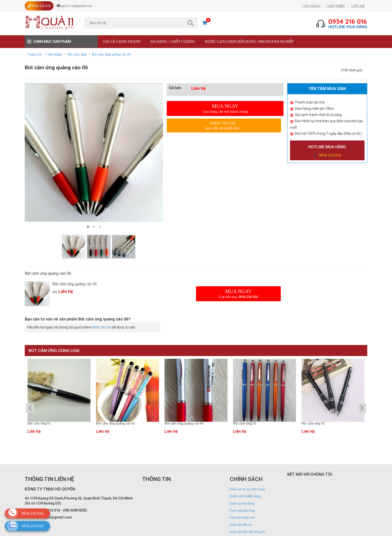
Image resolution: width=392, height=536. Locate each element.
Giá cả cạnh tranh (122, 41)
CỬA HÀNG (311, 6)
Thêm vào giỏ (223, 126)
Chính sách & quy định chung (247, 489)
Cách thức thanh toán (242, 517)
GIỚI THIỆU (336, 6)
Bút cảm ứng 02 (313, 423)
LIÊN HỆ (358, 6)
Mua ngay (225, 108)
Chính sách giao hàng (242, 510)
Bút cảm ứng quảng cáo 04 (184, 423)
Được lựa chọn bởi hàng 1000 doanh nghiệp (249, 41)
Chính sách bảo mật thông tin (247, 532)
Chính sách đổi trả (240, 525)
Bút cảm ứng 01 (39, 423)
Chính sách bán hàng (241, 503)
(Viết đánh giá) (351, 70)
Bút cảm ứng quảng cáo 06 (74, 284)
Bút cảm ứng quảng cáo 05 (115, 423)
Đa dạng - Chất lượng (173, 41)
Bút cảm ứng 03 (245, 423)
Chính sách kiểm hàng (245, 496)
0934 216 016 (329, 155)
